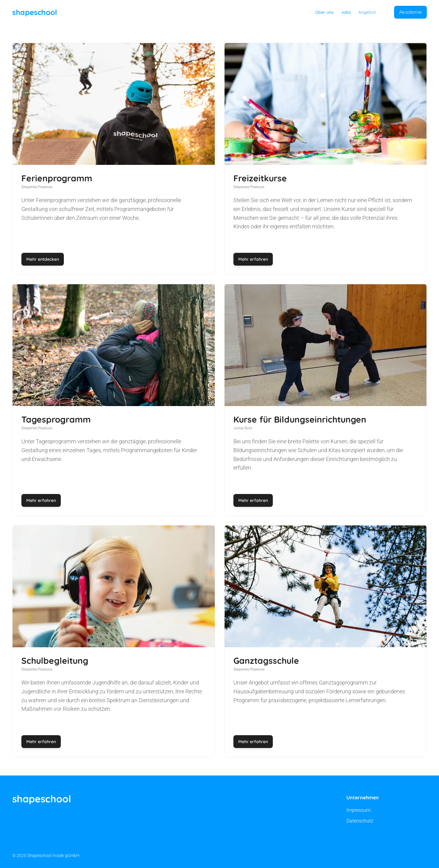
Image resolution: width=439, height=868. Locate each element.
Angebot (367, 12)
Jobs (346, 12)
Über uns (324, 12)
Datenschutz (360, 821)
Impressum (359, 810)
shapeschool (35, 12)
